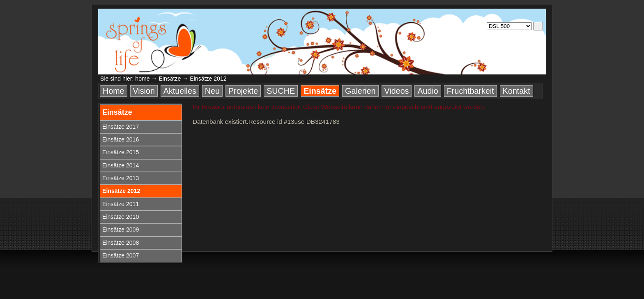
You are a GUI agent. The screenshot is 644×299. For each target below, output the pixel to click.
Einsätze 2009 (121, 229)
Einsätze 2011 (121, 204)
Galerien (360, 91)
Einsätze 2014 (121, 165)
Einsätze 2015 (121, 152)
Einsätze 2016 (121, 139)
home (142, 79)
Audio (428, 91)
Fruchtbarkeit (470, 91)
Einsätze (170, 79)
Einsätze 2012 (121, 191)
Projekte (243, 91)
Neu (212, 91)
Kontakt (516, 91)
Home (114, 91)
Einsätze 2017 (121, 127)
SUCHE (281, 91)
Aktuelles (180, 91)
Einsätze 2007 (121, 255)
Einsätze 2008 (121, 243)
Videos (397, 91)
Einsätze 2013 (121, 178)
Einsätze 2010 (121, 217)
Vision (144, 91)
